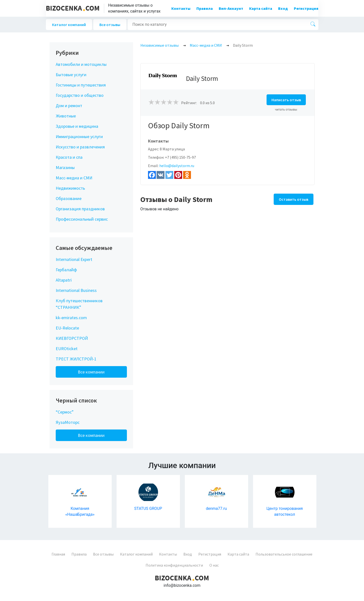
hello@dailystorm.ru (177, 166)
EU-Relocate (67, 328)
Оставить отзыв (294, 199)
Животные (66, 116)
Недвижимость (70, 188)
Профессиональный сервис (82, 219)
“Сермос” (65, 412)
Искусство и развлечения (80, 147)
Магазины (65, 167)
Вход (283, 8)
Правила (205, 8)
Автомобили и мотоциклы (81, 64)
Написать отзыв (286, 100)
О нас (214, 565)
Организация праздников (80, 209)
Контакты (181, 8)
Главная (58, 554)
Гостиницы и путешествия (81, 85)
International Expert (74, 259)
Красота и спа (69, 157)
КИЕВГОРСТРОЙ (72, 338)
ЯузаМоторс (68, 422)
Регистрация (306, 8)
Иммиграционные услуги (79, 136)
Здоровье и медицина (77, 126)
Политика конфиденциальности (174, 565)
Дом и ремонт (69, 106)
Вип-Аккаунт (231, 8)
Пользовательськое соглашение (284, 554)
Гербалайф (66, 270)
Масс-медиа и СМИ (74, 178)
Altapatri (64, 280)
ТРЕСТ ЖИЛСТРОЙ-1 (76, 359)
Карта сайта (261, 8)
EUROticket (67, 349)
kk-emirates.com (71, 318)
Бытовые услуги (71, 75)
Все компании (91, 372)
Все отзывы (110, 25)
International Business (76, 290)
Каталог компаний (69, 25)
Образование (69, 198)
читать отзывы (286, 109)
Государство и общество (80, 95)
